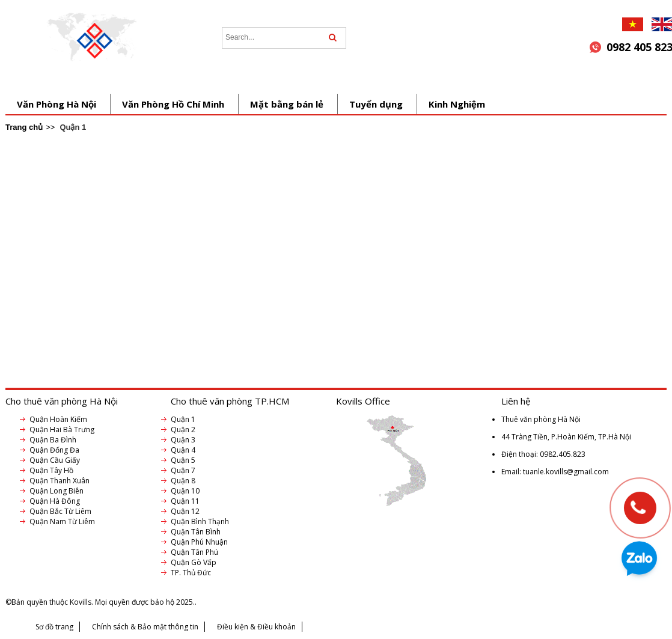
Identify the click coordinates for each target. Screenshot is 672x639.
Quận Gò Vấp (194, 562)
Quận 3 (183, 440)
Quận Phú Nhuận (199, 542)
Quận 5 (183, 460)
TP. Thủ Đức (191, 573)
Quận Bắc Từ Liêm (60, 511)
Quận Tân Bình (196, 532)
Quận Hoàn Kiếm (58, 419)
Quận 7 (183, 470)
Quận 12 (185, 511)
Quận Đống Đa (54, 450)
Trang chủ (24, 127)
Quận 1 (183, 419)
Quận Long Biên (57, 491)
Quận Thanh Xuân (60, 481)
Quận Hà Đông (55, 501)
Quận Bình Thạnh (200, 521)
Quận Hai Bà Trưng (62, 430)
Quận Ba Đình (53, 440)
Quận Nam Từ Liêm (62, 521)
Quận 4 (183, 450)
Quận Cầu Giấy (55, 460)
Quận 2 (183, 430)
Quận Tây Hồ (51, 470)
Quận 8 (183, 481)
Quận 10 (185, 491)
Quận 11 (185, 501)
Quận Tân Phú (194, 552)
